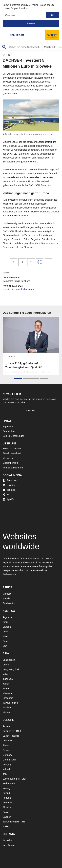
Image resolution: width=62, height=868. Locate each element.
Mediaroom (17, 35)
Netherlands (9, 783)
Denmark (7, 741)
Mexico (6, 636)
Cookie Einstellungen (14, 436)
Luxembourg (9, 779)
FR (14, 731)
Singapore (8, 698)
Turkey (6, 826)
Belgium (7, 731)
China (6, 665)
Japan (6, 684)
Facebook (10, 480)
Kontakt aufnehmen (13, 468)
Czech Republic (11, 736)
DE (23, 779)
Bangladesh (9, 660)
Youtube (9, 490)
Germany (7, 755)
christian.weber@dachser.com (18, 289)
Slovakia (7, 807)
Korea (6, 688)
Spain (6, 812)
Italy (5, 774)
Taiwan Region (10, 703)
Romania (7, 803)
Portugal (7, 798)
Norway (7, 788)
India (5, 674)
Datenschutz (9, 431)
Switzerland (9, 822)
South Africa (9, 603)
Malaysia (7, 693)
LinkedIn (9, 485)
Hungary (7, 764)
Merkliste (50, 47)
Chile (5, 632)
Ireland (6, 769)
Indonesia (8, 679)
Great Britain (9, 760)
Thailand (7, 708)
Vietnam (7, 712)
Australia (7, 840)
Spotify (8, 499)
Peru (5, 641)
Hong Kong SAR (11, 669)
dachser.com (9, 574)
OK (53, 15)
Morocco (7, 594)
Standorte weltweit (12, 453)
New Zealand (10, 845)
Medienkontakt (10, 463)
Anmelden (31, 410)
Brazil (6, 622)
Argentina (8, 617)
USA (5, 646)
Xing (7, 495)
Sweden (7, 817)
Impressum (8, 426)
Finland (6, 745)
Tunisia (6, 599)
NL (19, 731)
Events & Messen (12, 449)
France (6, 750)
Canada (7, 627)
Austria (6, 726)
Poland (6, 793)
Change (31, 23)
